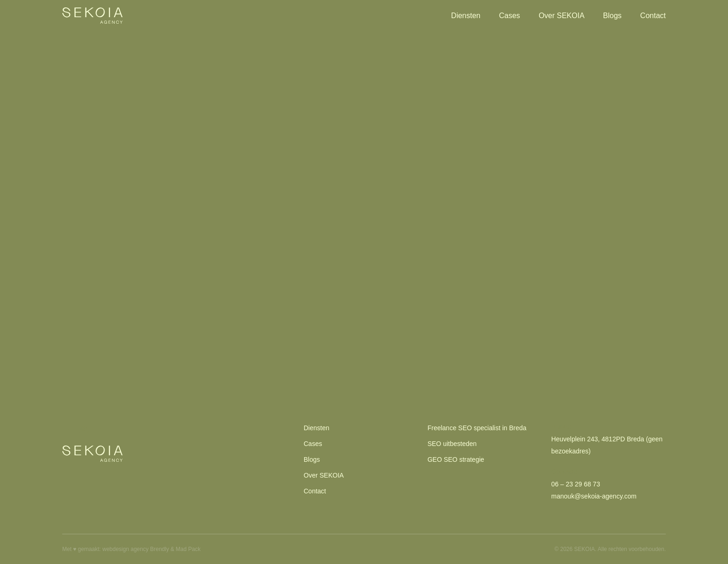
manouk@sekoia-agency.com (594, 496)
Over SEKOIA (562, 16)
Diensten (466, 16)
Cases (510, 16)
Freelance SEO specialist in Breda (477, 428)
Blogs (612, 16)
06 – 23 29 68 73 (575, 484)
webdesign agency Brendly (137, 549)
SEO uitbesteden (452, 444)
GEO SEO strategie (456, 459)
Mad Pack (188, 549)
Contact (653, 16)
